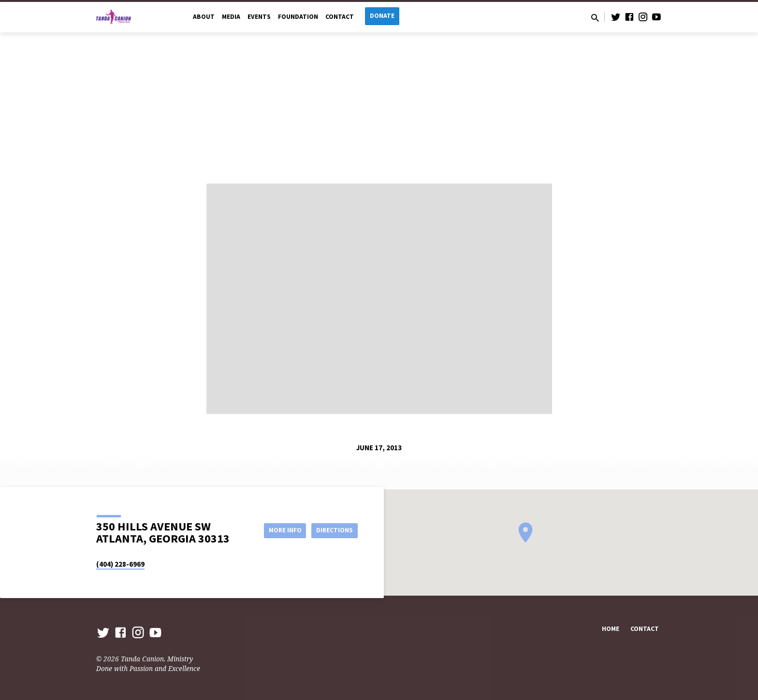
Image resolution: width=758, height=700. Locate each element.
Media (231, 17)
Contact (340, 17)
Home (611, 629)
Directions (334, 530)
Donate (382, 16)
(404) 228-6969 (120, 564)
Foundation (298, 17)
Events (259, 17)
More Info (279, 530)
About (204, 17)
